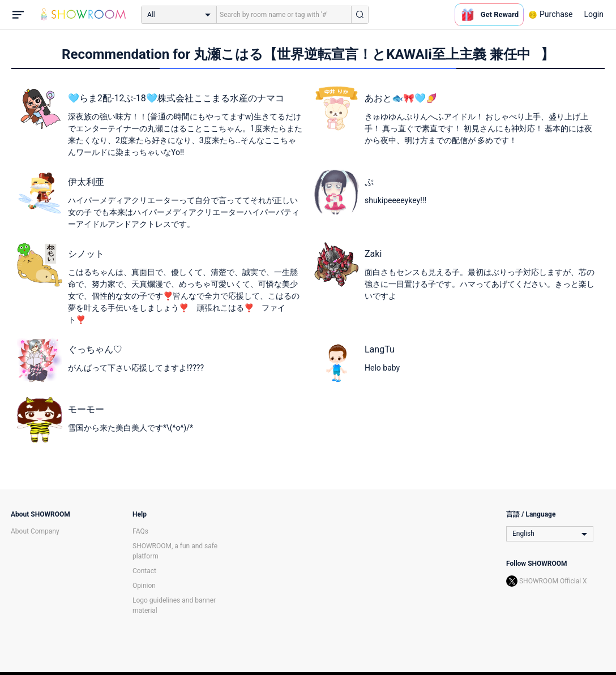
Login (594, 14)
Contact (144, 571)
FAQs (140, 531)
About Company (35, 531)
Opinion (144, 586)
